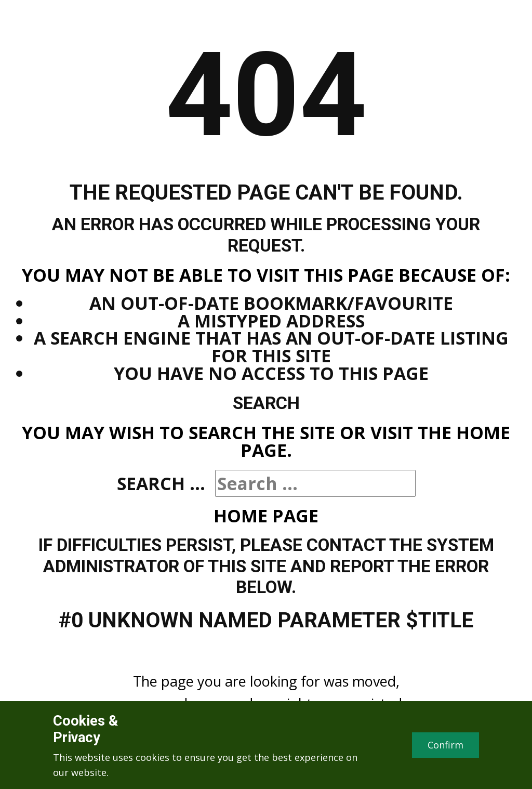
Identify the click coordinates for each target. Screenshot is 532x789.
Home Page (266, 516)
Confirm (445, 745)
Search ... (161, 483)
